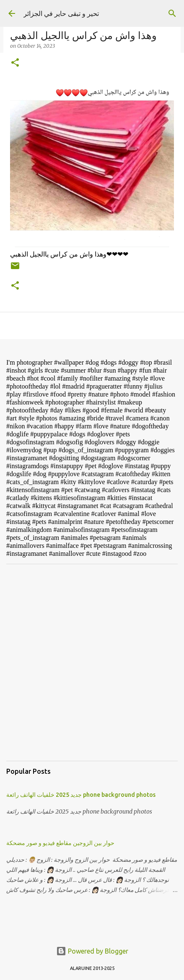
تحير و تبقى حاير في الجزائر (61, 13)
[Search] (172, 13)
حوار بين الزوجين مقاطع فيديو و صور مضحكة (60, 843)
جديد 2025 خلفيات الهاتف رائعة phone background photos (81, 795)
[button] (15, 63)
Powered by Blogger (92, 951)
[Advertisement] (92, 662)
